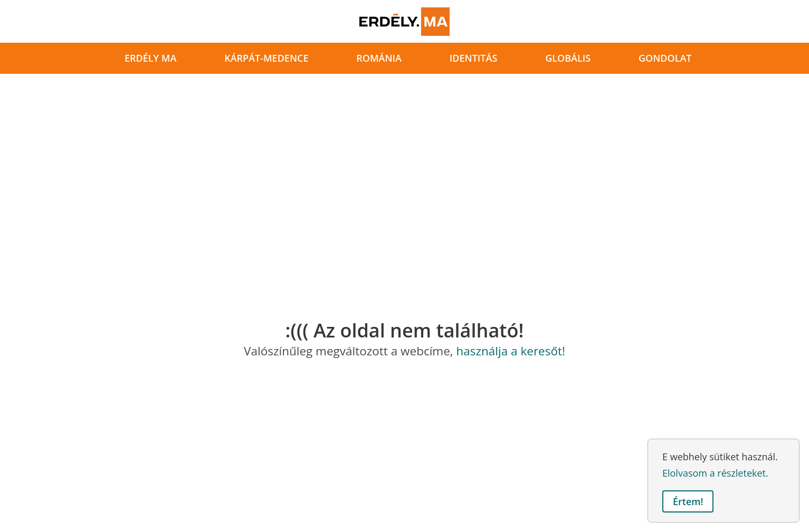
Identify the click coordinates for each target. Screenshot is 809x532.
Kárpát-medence (266, 58)
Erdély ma (150, 58)
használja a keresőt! (511, 351)
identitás (473, 58)
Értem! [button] (688, 501)
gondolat (665, 58)
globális (568, 58)
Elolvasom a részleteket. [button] (715, 473)
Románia (379, 58)
